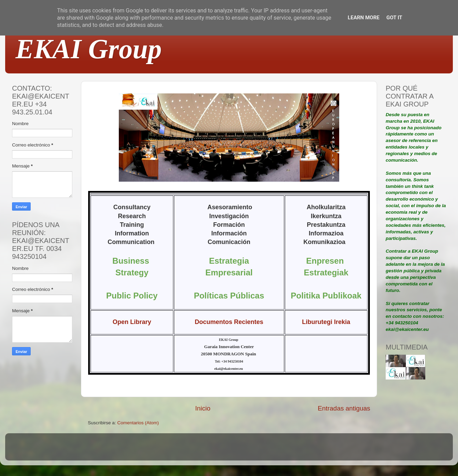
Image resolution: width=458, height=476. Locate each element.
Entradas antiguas (344, 408)
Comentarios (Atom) (138, 423)
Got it (394, 18)
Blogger (274, 450)
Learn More (364, 18)
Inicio (203, 408)
